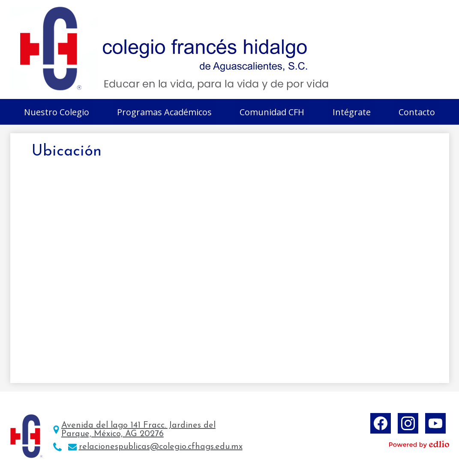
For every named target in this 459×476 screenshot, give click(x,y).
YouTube (435, 425)
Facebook (381, 425)
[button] (57, 112)
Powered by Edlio (419, 444)
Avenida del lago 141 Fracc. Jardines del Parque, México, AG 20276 (138, 430)
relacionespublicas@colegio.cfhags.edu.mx (161, 447)
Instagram (408, 425)
